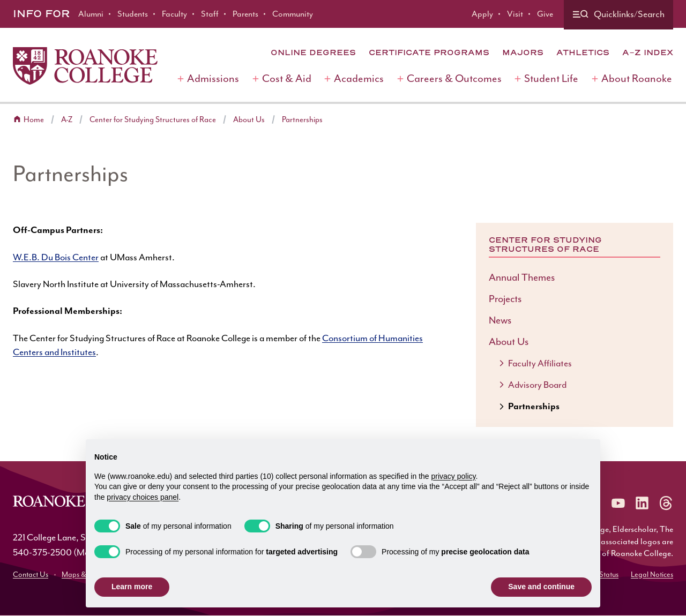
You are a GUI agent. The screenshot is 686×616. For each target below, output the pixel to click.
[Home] (85, 66)
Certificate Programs (429, 52)
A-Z (67, 120)
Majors (523, 52)
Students (133, 14)
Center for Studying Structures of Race (153, 120)
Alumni (91, 14)
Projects (505, 299)
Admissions (213, 78)
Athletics (583, 52)
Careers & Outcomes (454, 78)
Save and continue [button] (541, 587)
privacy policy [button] (454, 476)
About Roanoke (637, 78)
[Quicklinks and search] (618, 15)
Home (34, 120)
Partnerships (302, 120)
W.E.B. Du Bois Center (56, 257)
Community (293, 14)
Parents (245, 14)
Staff (210, 14)
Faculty (174, 14)
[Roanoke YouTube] (618, 503)
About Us (249, 120)
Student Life (551, 78)
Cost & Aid (287, 78)
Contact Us (31, 574)
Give (545, 14)
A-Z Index (648, 52)
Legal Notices (652, 574)
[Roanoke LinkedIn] (642, 503)
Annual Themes (522, 277)
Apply (482, 14)
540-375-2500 (42, 552)
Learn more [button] (132, 587)
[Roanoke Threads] (666, 503)
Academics (359, 78)
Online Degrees (313, 52)
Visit (515, 14)
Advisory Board (537, 385)
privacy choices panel (143, 497)
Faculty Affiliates (540, 363)
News (500, 320)
